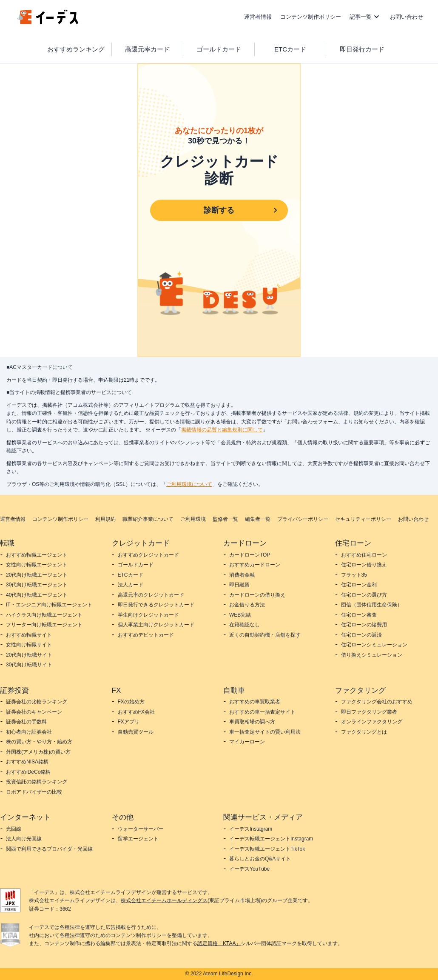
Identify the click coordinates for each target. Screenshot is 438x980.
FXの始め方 (131, 702)
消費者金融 (242, 575)
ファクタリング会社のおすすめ (377, 702)
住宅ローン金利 (359, 585)
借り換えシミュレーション (372, 655)
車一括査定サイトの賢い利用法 (265, 732)
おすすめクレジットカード (148, 555)
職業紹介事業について (148, 519)
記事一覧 (361, 17)
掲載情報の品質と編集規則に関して (222, 430)
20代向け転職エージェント (37, 575)
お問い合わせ (407, 17)
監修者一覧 (225, 519)
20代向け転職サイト (29, 655)
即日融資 (239, 585)
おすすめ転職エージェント (37, 555)
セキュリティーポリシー (363, 519)
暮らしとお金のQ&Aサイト (260, 859)
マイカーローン (247, 742)
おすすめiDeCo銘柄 (28, 772)
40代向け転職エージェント (37, 595)
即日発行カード (362, 49)
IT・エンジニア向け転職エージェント (49, 605)
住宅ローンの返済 (361, 635)
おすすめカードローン (255, 565)
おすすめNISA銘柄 (27, 762)
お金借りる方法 (247, 605)
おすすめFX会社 (136, 712)
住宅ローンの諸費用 (364, 625)
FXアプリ (129, 722)
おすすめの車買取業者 (255, 702)
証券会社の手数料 (26, 722)
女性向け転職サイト (29, 645)
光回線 (14, 829)
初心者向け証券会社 (29, 732)
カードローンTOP (250, 555)
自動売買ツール (136, 732)
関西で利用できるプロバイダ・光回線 (49, 849)
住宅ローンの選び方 (364, 595)
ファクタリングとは (364, 732)
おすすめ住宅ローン (364, 555)
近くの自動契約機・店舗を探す (265, 635)
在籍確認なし (245, 625)
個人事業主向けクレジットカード (156, 625)
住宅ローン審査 (359, 615)
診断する (219, 210)
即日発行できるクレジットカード (156, 605)
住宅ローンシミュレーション (374, 645)
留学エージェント (138, 839)
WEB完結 (240, 615)
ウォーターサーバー (141, 829)
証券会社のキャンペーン (34, 712)
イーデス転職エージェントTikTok (267, 849)
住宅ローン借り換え (364, 565)
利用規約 (105, 519)
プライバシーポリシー (303, 519)
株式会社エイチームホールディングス (164, 900)
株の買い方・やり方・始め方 (39, 742)
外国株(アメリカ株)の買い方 (38, 752)
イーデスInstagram (251, 829)
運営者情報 (258, 17)
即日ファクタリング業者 (369, 712)
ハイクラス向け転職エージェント (44, 615)
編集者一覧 (258, 519)
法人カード (131, 585)
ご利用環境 (193, 519)
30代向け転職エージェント (37, 585)
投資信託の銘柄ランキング (37, 782)
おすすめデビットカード (146, 635)
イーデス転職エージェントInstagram (271, 839)
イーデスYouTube (249, 869)
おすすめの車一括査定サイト (262, 712)
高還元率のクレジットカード (151, 595)
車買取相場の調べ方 (252, 722)
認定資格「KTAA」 (219, 943)
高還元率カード (147, 49)
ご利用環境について (189, 484)
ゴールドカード (219, 49)
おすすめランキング (76, 49)
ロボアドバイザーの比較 (34, 792)
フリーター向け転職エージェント (44, 625)
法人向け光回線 (24, 839)
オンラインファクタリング (372, 722)
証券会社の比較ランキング (37, 702)
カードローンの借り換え (257, 595)
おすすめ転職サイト (29, 635)
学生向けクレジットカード (148, 615)
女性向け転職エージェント (37, 565)
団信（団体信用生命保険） (372, 605)
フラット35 (354, 575)
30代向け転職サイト (29, 665)
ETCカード (290, 49)
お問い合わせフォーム (313, 422)
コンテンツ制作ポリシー (311, 17)
